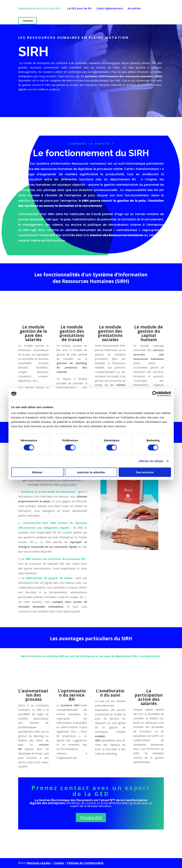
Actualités (134, 9)
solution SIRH (68, 485)
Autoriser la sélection (91, 472)
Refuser (37, 472)
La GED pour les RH (79, 9)
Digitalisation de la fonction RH (39, 9)
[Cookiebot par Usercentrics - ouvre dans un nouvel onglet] (155, 394)
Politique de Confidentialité (85, 863)
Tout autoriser (145, 472)
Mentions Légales (39, 863)
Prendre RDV (91, 817)
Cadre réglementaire (110, 9)
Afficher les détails (151, 461)
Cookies (59, 863)
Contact (28, 21)
